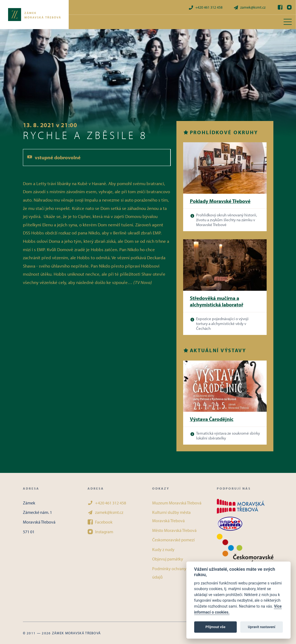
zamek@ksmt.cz (249, 7)
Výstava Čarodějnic (212, 419)
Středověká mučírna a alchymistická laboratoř (217, 301)
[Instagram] (289, 7)
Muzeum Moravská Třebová (177, 503)
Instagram (100, 532)
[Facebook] (280, 7)
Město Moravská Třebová (174, 530)
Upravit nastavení (262, 627)
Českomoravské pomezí (173, 540)
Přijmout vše (215, 627)
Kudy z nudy (163, 549)
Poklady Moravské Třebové (220, 201)
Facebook (100, 522)
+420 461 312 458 (205, 7)
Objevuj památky (168, 559)
